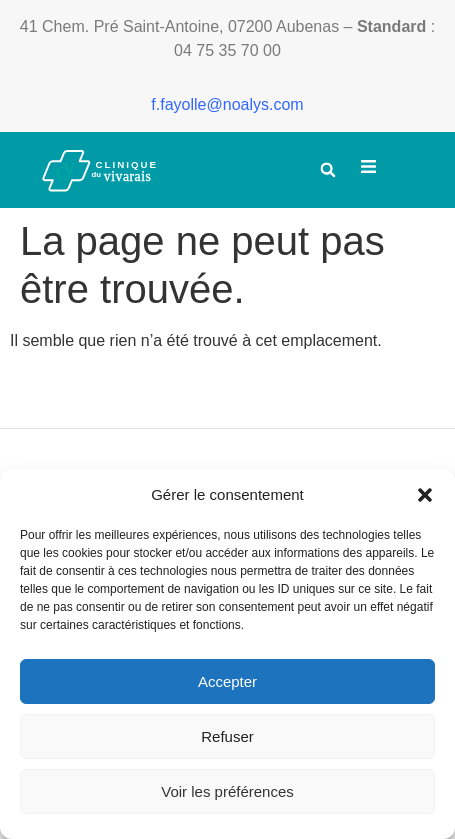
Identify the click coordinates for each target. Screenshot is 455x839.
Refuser (227, 736)
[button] (425, 495)
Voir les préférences (227, 791)
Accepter (227, 681)
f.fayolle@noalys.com (227, 104)
